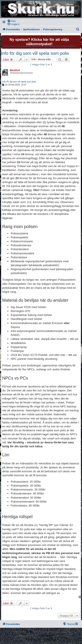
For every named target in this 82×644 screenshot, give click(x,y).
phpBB (30, 632)
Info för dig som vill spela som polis (35, 53)
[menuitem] (11, 21)
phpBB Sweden (46, 636)
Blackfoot (15, 70)
